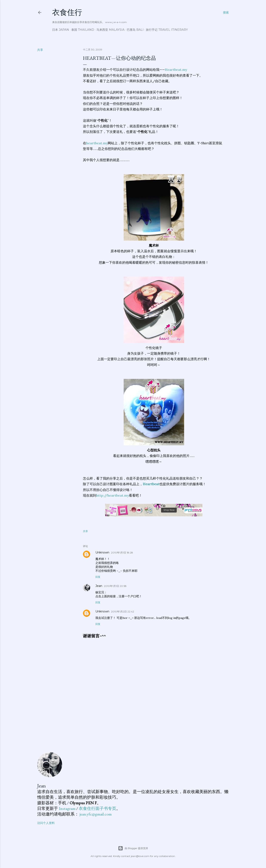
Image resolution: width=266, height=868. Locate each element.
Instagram (67, 808)
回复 (98, 577)
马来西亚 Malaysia (110, 30)
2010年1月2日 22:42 (123, 612)
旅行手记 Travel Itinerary (167, 30)
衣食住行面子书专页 (97, 808)
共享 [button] (40, 50)
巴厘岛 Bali (135, 30)
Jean (99, 586)
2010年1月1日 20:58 (115, 586)
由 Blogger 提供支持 (133, 848)
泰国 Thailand (83, 30)
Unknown (102, 552)
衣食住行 (67, 12)
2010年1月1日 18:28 (122, 553)
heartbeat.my (97, 143)
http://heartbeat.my (113, 495)
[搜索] (226, 12)
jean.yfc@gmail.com (96, 814)
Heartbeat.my (176, 70)
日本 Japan (61, 30)
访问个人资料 (46, 823)
